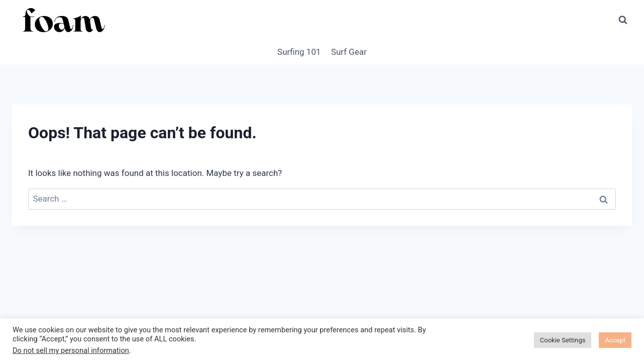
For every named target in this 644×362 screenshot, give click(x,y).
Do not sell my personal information (71, 350)
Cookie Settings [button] (563, 340)
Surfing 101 (299, 52)
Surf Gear (349, 52)
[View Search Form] (623, 20)
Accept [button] (615, 340)
